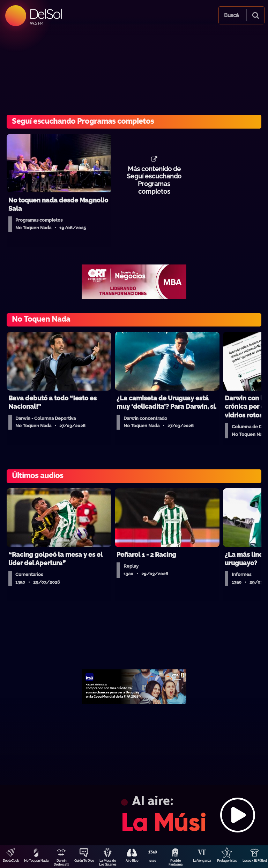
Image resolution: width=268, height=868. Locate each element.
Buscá (231, 15)
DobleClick (11, 861)
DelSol (46, 14)
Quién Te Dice (84, 861)
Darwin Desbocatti (61, 863)
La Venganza (202, 861)
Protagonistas (227, 861)
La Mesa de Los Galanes (108, 863)
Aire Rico (132, 861)
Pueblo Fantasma (176, 863)
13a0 (153, 861)
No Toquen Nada (36, 861)
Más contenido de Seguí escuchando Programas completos (154, 180)
